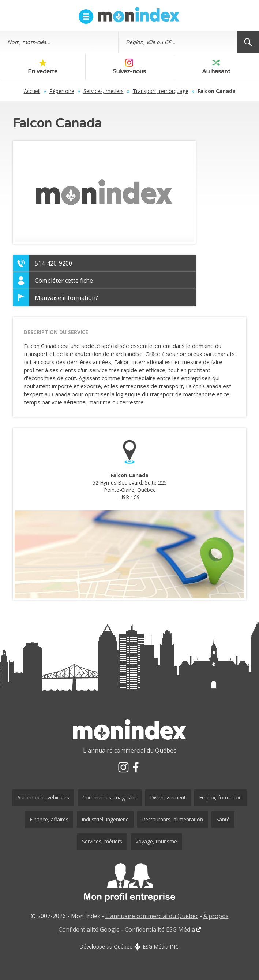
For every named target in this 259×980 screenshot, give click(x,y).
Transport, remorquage (161, 91)
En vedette (43, 67)
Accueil (32, 91)
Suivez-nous (129, 67)
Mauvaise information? (66, 298)
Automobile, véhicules (43, 797)
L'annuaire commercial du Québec (152, 916)
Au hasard (216, 67)
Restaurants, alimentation (172, 819)
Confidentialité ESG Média (160, 929)
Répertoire (62, 91)
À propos (216, 916)
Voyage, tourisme (156, 841)
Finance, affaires (49, 819)
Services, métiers (104, 91)
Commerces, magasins (110, 797)
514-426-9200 (53, 263)
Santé (223, 819)
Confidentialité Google (89, 929)
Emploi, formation (220, 797)
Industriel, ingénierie (105, 819)
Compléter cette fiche (64, 281)
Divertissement (168, 797)
